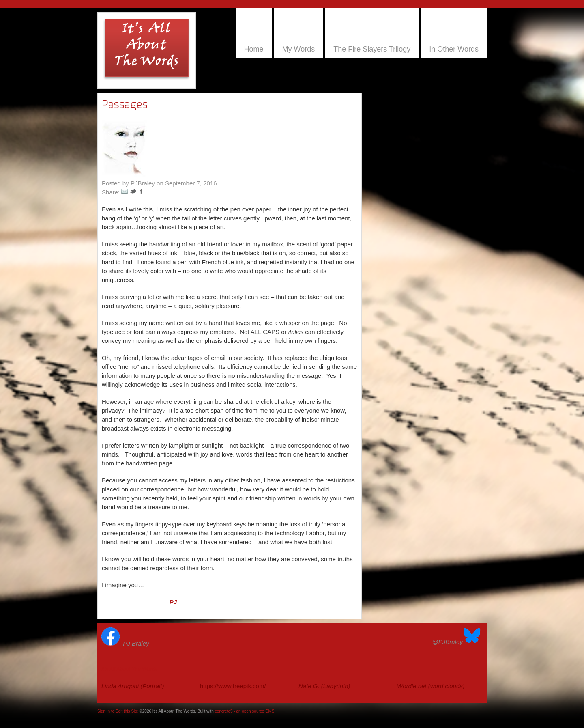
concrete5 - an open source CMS (245, 711)
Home (254, 49)
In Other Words (454, 49)
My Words (299, 49)
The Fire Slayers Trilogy (372, 49)
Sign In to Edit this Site (118, 711)
